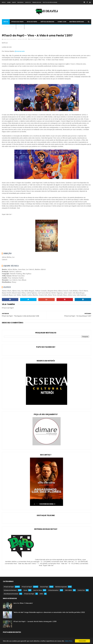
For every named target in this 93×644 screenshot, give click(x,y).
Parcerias (20, 2)
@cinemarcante (20, 51)
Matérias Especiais (77, 22)
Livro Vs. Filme (9, 27)
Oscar (20, 27)
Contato (28, 2)
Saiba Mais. (69, 641)
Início (4, 2)
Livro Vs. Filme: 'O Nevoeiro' (23, 603)
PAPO (41, 594)
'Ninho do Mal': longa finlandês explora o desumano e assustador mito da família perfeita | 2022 (49, 612)
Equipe (14, 2)
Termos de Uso (37, 2)
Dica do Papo (32, 22)
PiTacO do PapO (18, 22)
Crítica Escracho (47, 22)
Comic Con (62, 22)
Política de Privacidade (50, 2)
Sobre (9, 2)
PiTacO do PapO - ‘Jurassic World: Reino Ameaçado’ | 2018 (35, 621)
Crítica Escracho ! (53, 590)
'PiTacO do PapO (29, 594)
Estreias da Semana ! (10, 590)
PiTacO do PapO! (46, 39)
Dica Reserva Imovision (11, 594)
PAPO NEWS (68, 590)
